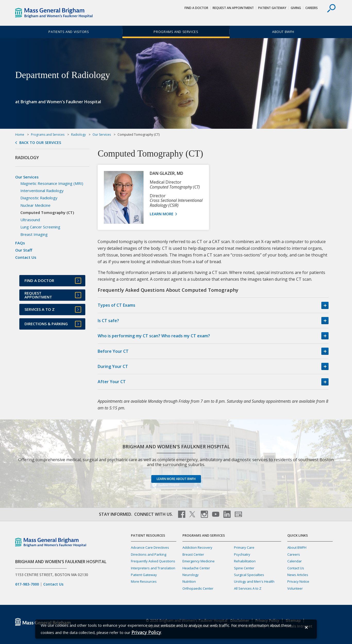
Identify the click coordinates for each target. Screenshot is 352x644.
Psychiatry (242, 554)
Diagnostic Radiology (39, 198)
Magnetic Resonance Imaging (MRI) (52, 183)
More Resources (144, 581)
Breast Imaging (34, 234)
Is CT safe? (108, 321)
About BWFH (283, 32)
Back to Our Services (40, 143)
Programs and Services (176, 32)
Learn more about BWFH (176, 479)
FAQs (20, 243)
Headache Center (196, 568)
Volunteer (295, 588)
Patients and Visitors (69, 32)
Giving (296, 8)
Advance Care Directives (150, 547)
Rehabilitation (245, 561)
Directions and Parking (149, 554)
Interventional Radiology (42, 191)
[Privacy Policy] (146, 632)
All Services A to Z (248, 588)
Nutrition (189, 581)
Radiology (78, 135)
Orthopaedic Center (198, 588)
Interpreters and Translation (153, 568)
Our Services (102, 135)
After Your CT (112, 382)
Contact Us (26, 257)
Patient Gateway (272, 8)
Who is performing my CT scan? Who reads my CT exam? (154, 336)
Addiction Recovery (197, 547)
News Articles (298, 575)
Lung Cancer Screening (40, 227)
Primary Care (244, 547)
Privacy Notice (298, 581)
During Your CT (113, 366)
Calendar (295, 561)
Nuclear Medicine (35, 205)
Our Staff (24, 250)
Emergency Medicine (199, 561)
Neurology (191, 575)
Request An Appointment (233, 8)
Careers (312, 8)
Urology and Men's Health (254, 581)
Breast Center (193, 554)
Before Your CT (113, 351)
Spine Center (244, 568)
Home (20, 135)
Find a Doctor (196, 8)
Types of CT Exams (116, 305)
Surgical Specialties (249, 575)
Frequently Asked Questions (153, 561)
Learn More (162, 214)
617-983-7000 (27, 584)
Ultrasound (30, 220)
